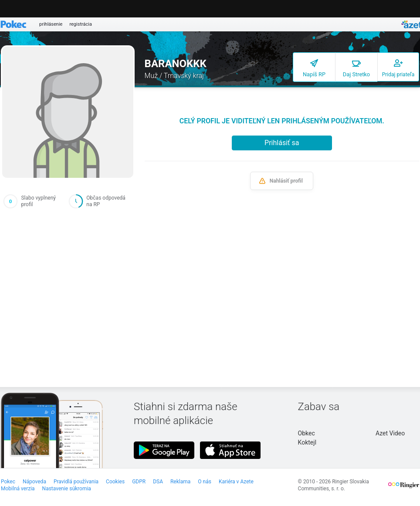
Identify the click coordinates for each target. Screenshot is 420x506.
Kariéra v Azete (236, 482)
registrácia (81, 24)
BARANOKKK (176, 64)
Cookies (115, 482)
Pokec (8, 482)
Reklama (180, 482)
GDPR (139, 482)
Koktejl (307, 442)
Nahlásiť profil (286, 181)
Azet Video (390, 433)
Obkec (307, 433)
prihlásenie (51, 24)
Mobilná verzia (18, 489)
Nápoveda (34, 482)
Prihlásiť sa (282, 143)
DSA (158, 482)
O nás (205, 482)
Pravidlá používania (76, 482)
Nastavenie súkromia (67, 489)
